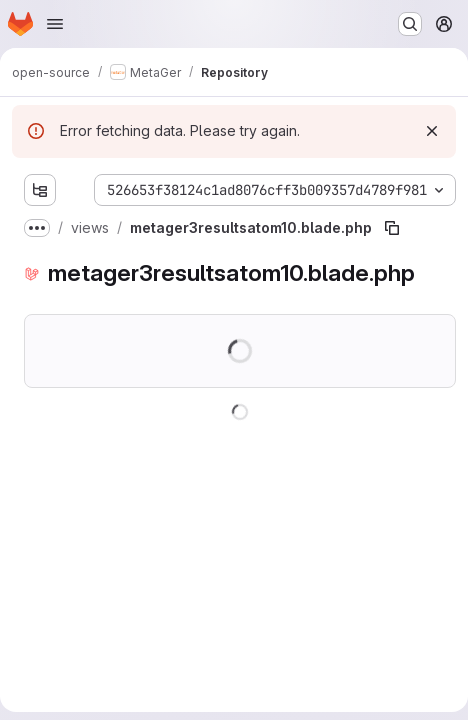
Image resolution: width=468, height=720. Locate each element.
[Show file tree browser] (40, 190)
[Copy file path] (392, 228)
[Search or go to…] (410, 24)
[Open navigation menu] (55, 24)
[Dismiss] (432, 131)
